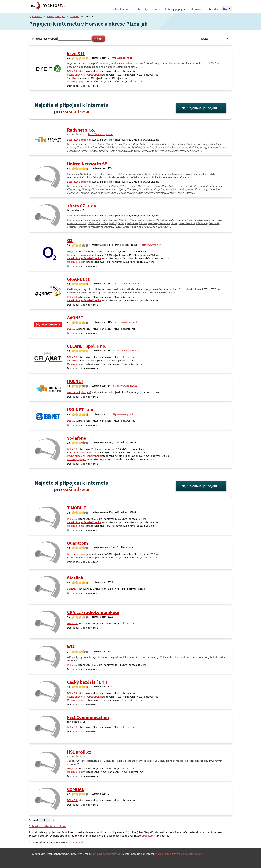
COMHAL (75, 789)
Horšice (191, 144)
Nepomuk (149, 193)
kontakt (96, 854)
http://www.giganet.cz (127, 283)
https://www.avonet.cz (127, 322)
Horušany (196, 220)
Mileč (94, 193)
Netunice (165, 151)
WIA (71, 647)
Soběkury (163, 227)
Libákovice (73, 151)
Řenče (118, 227)
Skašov (127, 227)
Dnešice (127, 144)
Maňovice (214, 189)
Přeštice (72, 227)
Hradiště (204, 186)
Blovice (88, 144)
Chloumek (216, 186)
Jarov (184, 147)
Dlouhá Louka (114, 144)
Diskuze (156, 9)
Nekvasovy (136, 193)
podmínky (79, 842)
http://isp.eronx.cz (122, 58)
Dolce (133, 220)
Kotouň (170, 189)
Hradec (194, 186)
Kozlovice (181, 189)
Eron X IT (76, 53)
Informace (196, 9)
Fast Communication (88, 717)
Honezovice (154, 186)
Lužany (112, 151)
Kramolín (193, 189)
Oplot (180, 193)
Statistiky (142, 9)
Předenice (202, 223)
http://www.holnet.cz (125, 386)
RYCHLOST (54, 6)
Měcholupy (73, 193)
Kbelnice (193, 147)
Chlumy (86, 189)
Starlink (75, 578)
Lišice (84, 151)
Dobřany (124, 220)
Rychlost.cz (36, 16)
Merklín (85, 193)
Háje (164, 144)
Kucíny (82, 223)
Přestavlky (215, 223)
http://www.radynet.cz (101, 134)
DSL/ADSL (73, 71)
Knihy (203, 147)
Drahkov (156, 144)
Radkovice (97, 227)
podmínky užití (110, 854)
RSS (121, 854)
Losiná (92, 151)
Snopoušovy (149, 227)
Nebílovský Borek (137, 151)
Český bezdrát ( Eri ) (87, 682)
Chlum (80, 147)
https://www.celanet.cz (126, 350)
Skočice (136, 227)
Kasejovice (152, 189)
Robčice (109, 227)
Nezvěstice (193, 151)
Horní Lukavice (177, 144)
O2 (70, 240)
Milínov (122, 151)
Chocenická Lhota (109, 147)
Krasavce (212, 147)
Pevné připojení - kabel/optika (84, 75)
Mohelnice (123, 193)
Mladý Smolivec (107, 193)
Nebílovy (153, 151)
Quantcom (77, 543)
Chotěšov (148, 147)
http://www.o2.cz (151, 245)
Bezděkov (89, 186)
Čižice (101, 144)
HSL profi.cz (79, 752)
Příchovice (84, 227)
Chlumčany (91, 147)
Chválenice (173, 147)
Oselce (188, 193)
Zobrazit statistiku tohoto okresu (48, 826)
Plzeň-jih (75, 16)
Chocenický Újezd (131, 147)
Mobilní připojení (77, 81)
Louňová (102, 151)
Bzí (95, 144)
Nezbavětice (178, 151)
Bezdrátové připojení (79, 140)
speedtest (148, 836)
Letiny (222, 147)
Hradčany (202, 144)
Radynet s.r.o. (81, 130)
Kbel (162, 189)
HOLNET (75, 381)
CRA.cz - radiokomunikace (93, 612)
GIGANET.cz (78, 279)
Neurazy (161, 193)
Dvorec (142, 186)
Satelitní (72, 78)
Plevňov (190, 223)
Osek (181, 223)
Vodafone (77, 438)
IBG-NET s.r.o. (81, 410)
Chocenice (97, 189)
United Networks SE (87, 164)
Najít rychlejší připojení (199, 108)
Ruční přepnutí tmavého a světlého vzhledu (179, 854)
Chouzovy (160, 147)
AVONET (75, 318)
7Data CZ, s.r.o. (82, 206)
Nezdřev (171, 193)
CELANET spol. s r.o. (87, 346)
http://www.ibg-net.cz (124, 414)
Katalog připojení (175, 9)
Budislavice (112, 186)
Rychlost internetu (122, 9)
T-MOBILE (77, 508)
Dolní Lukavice (141, 144)
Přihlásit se (212, 9)
